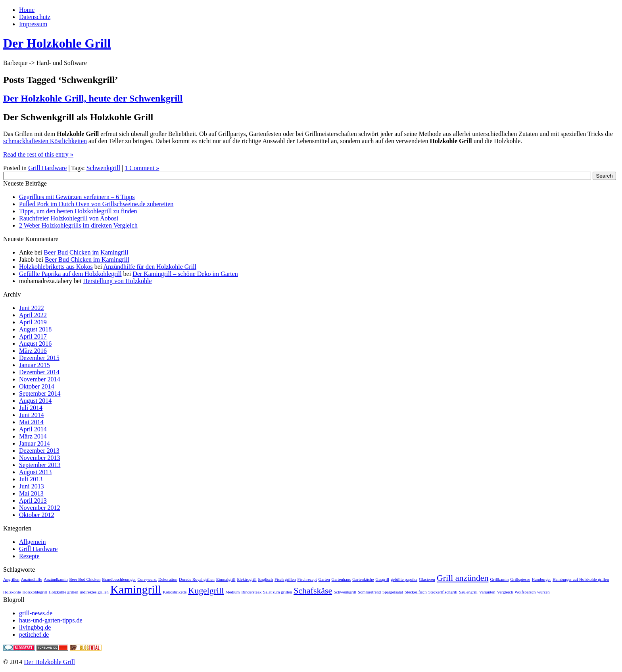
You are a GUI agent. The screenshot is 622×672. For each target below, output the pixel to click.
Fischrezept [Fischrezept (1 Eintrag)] (307, 579)
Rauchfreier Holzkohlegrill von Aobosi (69, 218)
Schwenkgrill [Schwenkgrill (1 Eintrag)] (345, 592)
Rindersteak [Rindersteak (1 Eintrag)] (251, 592)
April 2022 (33, 315)
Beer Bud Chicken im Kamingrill (86, 252)
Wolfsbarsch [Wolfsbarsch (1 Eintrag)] (525, 592)
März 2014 (33, 436)
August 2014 (35, 401)
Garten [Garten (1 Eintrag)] (324, 579)
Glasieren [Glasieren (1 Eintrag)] (427, 579)
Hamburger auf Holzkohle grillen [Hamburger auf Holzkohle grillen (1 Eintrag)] (581, 579)
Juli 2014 (31, 408)
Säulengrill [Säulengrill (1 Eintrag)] (468, 592)
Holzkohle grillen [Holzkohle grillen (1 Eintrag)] (64, 592)
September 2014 (40, 393)
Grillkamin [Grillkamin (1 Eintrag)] (499, 579)
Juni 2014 (32, 415)
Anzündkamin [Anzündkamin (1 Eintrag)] (56, 579)
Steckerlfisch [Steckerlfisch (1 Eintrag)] (416, 592)
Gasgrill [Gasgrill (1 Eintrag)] (382, 579)
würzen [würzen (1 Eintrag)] (543, 592)
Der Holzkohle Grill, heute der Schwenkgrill (93, 98)
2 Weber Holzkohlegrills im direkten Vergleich (78, 225)
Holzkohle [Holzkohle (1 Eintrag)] (12, 592)
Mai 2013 (31, 493)
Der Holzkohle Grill (57, 43)
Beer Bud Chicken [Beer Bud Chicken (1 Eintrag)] (85, 579)
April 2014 (33, 429)
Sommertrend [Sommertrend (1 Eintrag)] (369, 592)
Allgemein (33, 542)
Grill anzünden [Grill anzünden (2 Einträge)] (463, 578)
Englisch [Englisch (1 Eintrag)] (266, 579)
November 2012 (40, 508)
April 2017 (33, 336)
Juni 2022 (32, 308)
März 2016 (33, 351)
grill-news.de (36, 613)
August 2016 (35, 344)
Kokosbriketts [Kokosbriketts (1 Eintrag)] (175, 592)
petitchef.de (34, 635)
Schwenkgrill (103, 168)
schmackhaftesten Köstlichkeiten (45, 141)
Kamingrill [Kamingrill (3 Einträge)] (136, 590)
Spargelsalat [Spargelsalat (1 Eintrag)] (393, 592)
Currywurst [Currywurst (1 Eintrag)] (147, 579)
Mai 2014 (31, 422)
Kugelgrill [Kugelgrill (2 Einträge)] (206, 591)
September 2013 (40, 465)
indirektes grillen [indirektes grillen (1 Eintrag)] (94, 592)
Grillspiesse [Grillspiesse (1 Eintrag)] (520, 579)
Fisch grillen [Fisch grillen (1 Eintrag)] (285, 579)
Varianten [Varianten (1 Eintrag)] (487, 592)
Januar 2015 (35, 365)
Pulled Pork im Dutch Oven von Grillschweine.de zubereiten (96, 204)
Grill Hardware (47, 168)
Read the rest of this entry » (38, 154)
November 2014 (40, 379)
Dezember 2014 (39, 372)
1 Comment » (142, 168)
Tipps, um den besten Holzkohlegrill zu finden (78, 211)
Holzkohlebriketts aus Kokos (56, 267)
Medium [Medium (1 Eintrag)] (232, 592)
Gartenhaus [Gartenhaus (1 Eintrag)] (341, 579)
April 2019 (33, 322)
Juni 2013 (32, 486)
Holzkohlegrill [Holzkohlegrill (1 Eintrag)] (35, 592)
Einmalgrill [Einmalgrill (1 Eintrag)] (226, 579)
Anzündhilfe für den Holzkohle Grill (150, 267)
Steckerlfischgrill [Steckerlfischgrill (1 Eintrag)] (443, 592)
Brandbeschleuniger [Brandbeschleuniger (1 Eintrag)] (119, 579)
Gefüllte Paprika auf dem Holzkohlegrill (70, 274)
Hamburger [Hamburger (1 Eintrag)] (541, 579)
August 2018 (35, 329)
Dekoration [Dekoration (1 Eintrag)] (168, 579)
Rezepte (29, 556)
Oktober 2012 (36, 515)
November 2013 (40, 458)
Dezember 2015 (39, 358)
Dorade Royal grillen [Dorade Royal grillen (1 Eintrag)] (197, 579)
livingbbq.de (35, 627)
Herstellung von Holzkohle (117, 281)
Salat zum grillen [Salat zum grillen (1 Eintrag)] (277, 592)
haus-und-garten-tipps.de (51, 620)
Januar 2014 (35, 443)
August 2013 (35, 472)
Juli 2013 (31, 479)
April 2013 (33, 501)
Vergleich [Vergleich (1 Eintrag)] (505, 592)
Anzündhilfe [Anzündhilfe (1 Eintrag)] (32, 579)
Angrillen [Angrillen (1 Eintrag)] (11, 579)
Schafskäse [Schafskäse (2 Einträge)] (313, 591)
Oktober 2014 (36, 386)
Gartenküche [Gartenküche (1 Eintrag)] (363, 579)
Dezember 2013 (39, 451)
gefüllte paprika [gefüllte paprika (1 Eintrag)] (404, 579)
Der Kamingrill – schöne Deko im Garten (185, 274)
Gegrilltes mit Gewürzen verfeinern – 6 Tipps (77, 197)
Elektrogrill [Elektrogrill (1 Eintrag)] (247, 579)
